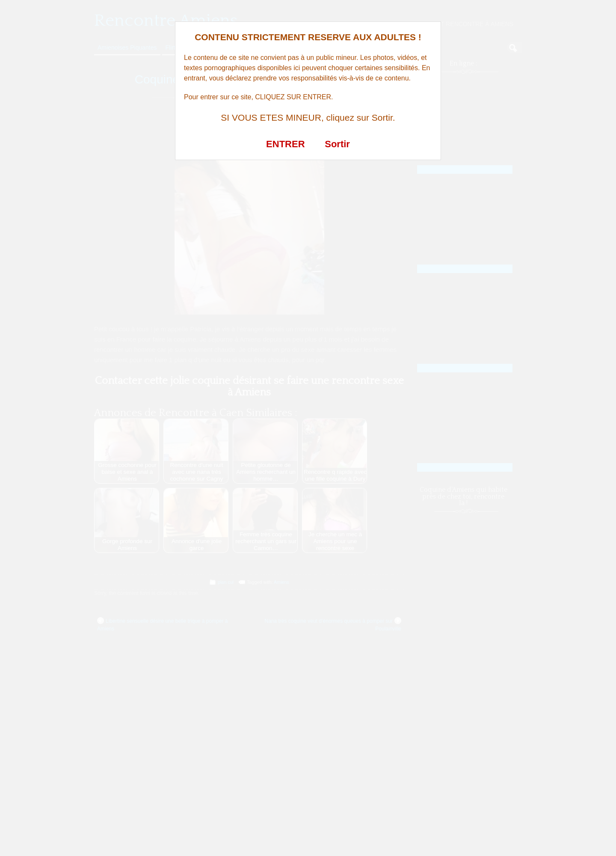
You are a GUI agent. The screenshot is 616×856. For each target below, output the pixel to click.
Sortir (337, 144)
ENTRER (285, 144)
